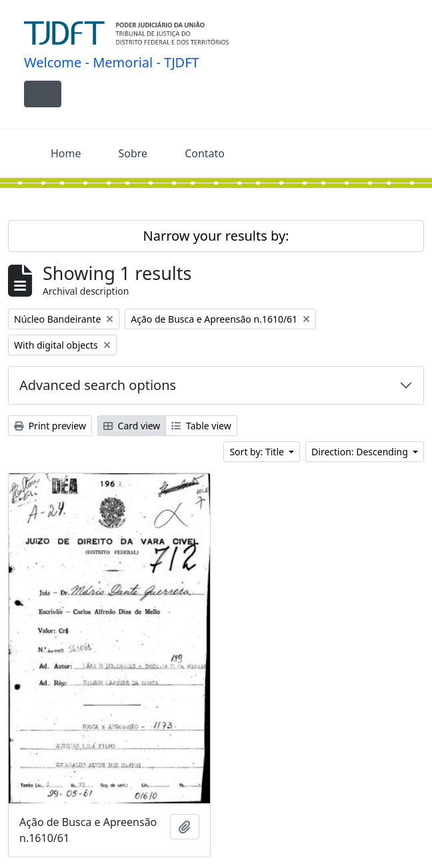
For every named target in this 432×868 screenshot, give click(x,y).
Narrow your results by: (216, 236)
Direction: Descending (361, 452)
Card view (132, 426)
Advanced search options (98, 385)
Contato (205, 153)
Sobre (133, 153)
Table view (201, 426)
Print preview (50, 426)
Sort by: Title (258, 452)
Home (66, 153)
